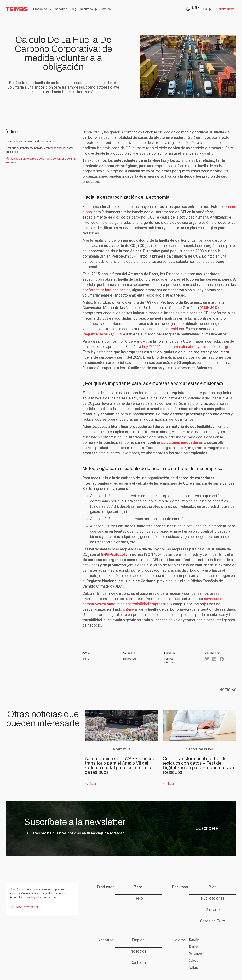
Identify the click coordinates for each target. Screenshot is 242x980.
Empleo (106, 9)
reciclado (132, 576)
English (194, 947)
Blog (73, 9)
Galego (194, 961)
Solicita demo (226, 9)
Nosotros (61, 9)
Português (196, 954)
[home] (17, 9)
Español (194, 940)
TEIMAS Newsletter (25, 907)
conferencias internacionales (106, 290)
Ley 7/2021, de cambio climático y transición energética (189, 347)
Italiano (194, 968)
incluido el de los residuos (162, 329)
